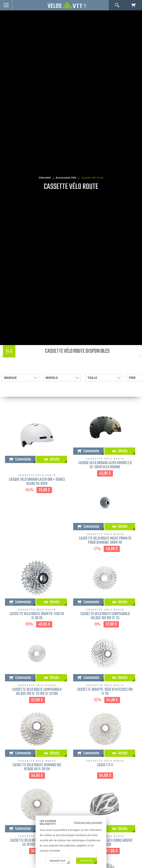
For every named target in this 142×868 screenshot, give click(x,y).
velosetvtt (45, 178)
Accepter (86, 861)
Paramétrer (57, 861)
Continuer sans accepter (88, 823)
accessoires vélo (66, 178)
